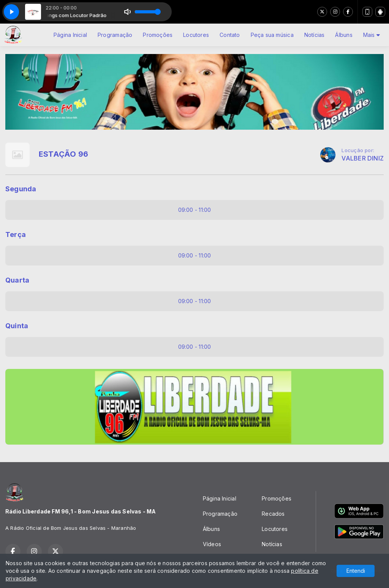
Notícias (315, 35)
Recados (273, 514)
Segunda (21, 189)
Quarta (17, 280)
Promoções (158, 35)
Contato (230, 35)
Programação (115, 35)
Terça (16, 234)
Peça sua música (272, 35)
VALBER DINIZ (363, 158)
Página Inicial (70, 35)
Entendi (356, 571)
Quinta (17, 326)
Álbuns (344, 35)
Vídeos (212, 544)
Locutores (196, 35)
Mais (372, 35)
